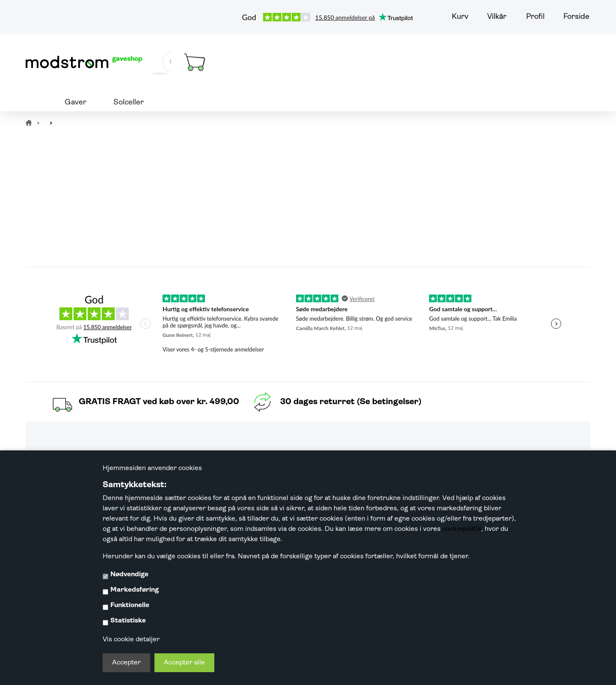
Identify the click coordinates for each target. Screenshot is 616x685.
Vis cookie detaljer (131, 640)
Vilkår (497, 17)
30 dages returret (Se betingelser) (351, 402)
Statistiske (128, 621)
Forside (576, 17)
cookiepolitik (462, 529)
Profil (535, 17)
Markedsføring (135, 590)
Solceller (129, 103)
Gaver (76, 103)
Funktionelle (130, 605)
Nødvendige (129, 575)
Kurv (460, 17)
